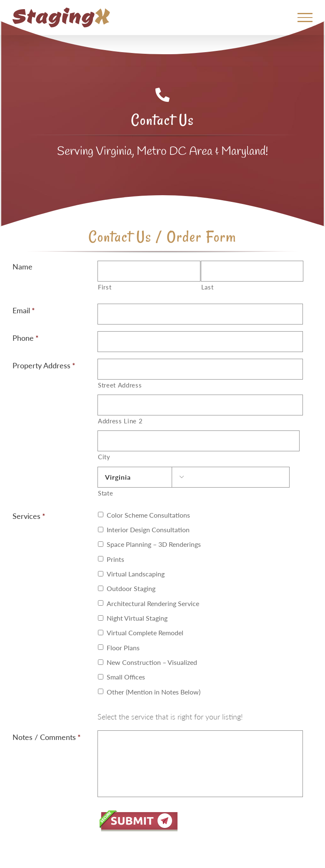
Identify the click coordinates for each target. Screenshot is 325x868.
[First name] (149, 271)
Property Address (44, 365)
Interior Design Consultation (148, 530)
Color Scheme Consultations (148, 515)
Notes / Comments (47, 737)
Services (29, 516)
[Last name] (252, 271)
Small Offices (126, 677)
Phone (26, 338)
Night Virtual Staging (137, 618)
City (104, 457)
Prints (115, 559)
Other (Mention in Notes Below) (154, 692)
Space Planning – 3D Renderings (154, 544)
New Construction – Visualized (152, 662)
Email (24, 310)
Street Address (120, 385)
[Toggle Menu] (305, 18)
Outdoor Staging (131, 588)
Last (207, 287)
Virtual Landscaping (136, 574)
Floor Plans (123, 648)
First (105, 287)
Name (22, 267)
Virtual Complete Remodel (145, 633)
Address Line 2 (120, 421)
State (105, 493)
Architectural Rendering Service (153, 603)
